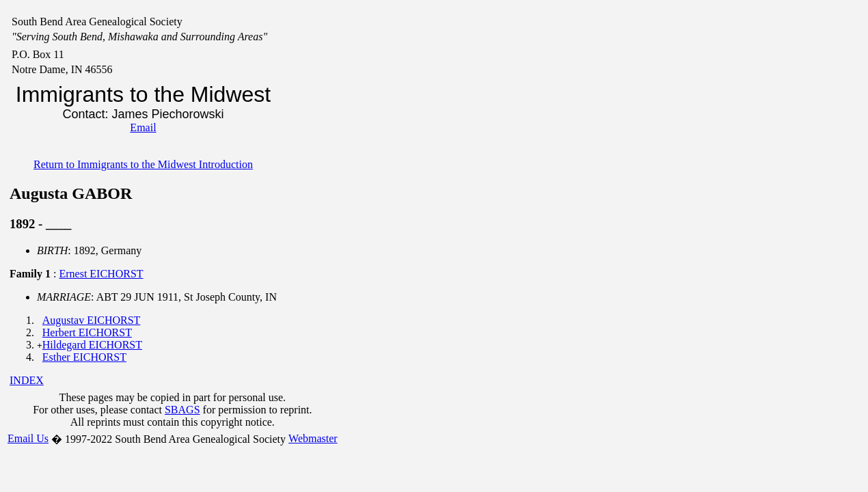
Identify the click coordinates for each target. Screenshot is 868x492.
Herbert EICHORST (87, 332)
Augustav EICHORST (92, 320)
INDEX (27, 380)
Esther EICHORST (84, 357)
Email (143, 127)
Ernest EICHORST (101, 274)
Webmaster (313, 438)
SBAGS (182, 410)
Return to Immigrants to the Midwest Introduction (143, 164)
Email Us (28, 438)
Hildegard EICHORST (92, 345)
